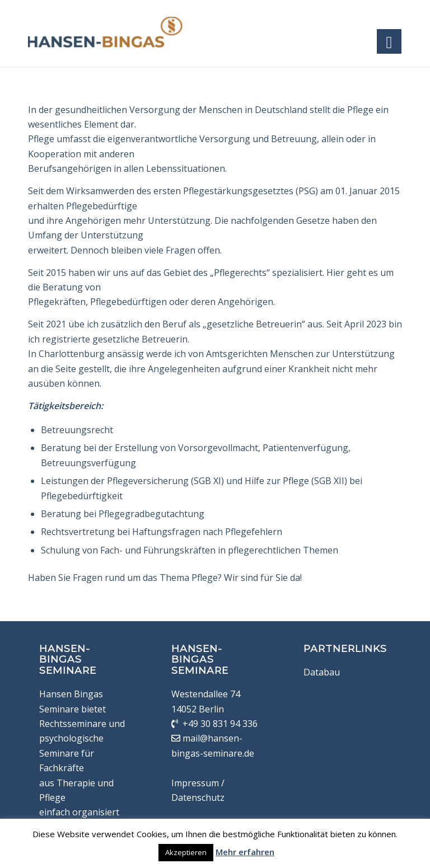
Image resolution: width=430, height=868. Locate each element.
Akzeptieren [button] (186, 852)
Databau (322, 672)
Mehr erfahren (245, 852)
